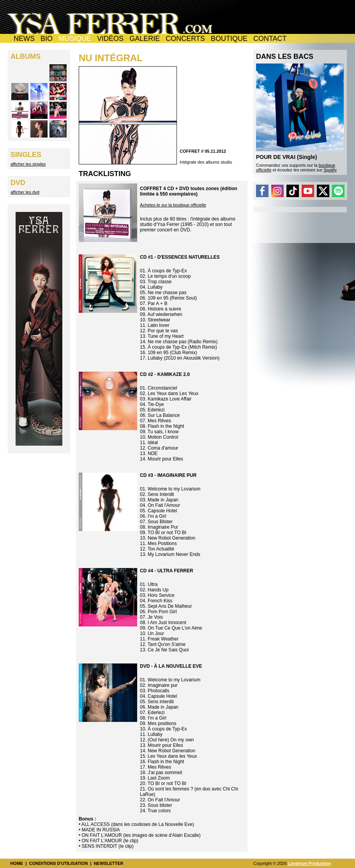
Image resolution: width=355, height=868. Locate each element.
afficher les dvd (25, 192)
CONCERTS (185, 39)
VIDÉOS (110, 39)
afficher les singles (28, 164)
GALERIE (145, 39)
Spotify (330, 170)
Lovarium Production (310, 863)
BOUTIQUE (229, 39)
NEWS (24, 39)
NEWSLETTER (109, 863)
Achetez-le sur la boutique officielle (173, 205)
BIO (47, 39)
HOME (17, 863)
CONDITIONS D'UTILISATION (58, 863)
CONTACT (270, 39)
